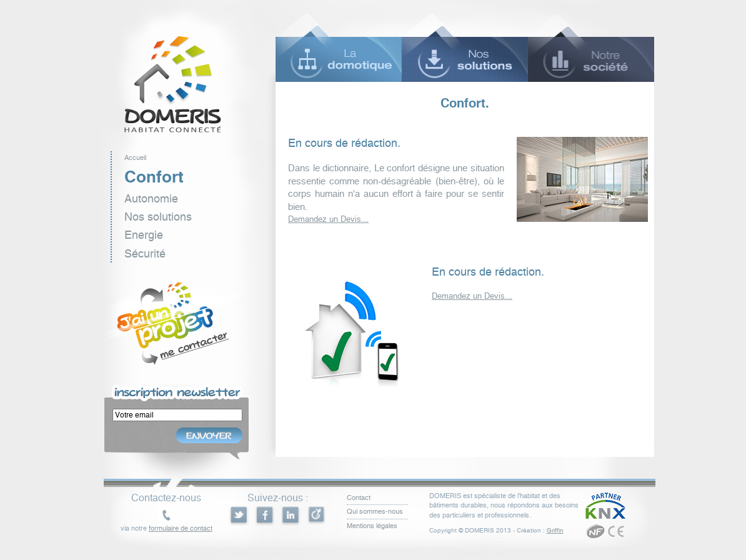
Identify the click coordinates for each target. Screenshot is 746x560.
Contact (359, 498)
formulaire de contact (181, 528)
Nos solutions (158, 217)
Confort (154, 177)
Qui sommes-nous (375, 512)
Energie (144, 235)
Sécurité (145, 253)
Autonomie (151, 198)
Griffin (555, 530)
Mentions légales (372, 526)
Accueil (135, 157)
